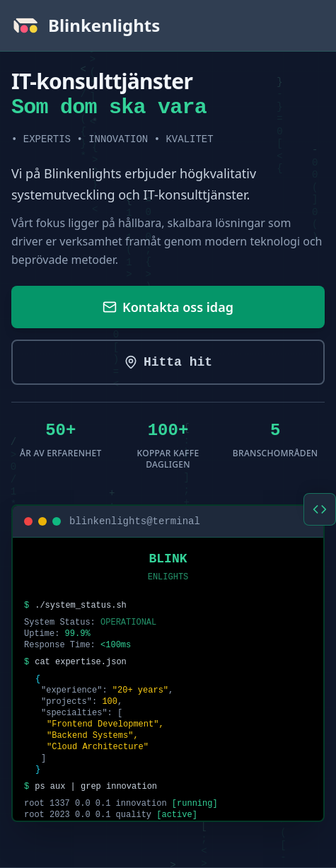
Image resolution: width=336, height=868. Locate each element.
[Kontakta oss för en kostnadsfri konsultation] (168, 307)
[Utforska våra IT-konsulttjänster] (168, 362)
